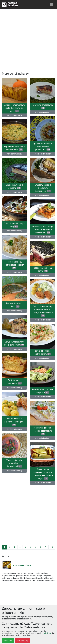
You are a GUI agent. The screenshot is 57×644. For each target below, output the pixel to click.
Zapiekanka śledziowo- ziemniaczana (14, 148)
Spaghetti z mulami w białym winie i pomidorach (43, 146)
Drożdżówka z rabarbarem (14, 382)
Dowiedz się (47, 633)
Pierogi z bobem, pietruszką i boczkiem (14, 265)
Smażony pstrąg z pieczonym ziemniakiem (43, 188)
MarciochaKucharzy (14, 115)
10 (52, 547)
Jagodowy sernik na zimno (43, 269)
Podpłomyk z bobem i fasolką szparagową (43, 431)
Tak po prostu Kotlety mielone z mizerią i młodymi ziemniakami (43, 311)
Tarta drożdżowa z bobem (14, 305)
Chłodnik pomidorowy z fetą (14, 225)
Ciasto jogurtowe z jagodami (14, 186)
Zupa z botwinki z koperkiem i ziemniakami (14, 463)
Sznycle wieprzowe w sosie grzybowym (14, 343)
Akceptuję (8, 641)
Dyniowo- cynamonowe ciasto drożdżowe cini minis (14, 108)
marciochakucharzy (16, 565)
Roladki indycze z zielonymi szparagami (14, 422)
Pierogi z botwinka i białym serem (43, 352)
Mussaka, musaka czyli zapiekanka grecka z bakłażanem (43, 229)
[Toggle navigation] (51, 5)
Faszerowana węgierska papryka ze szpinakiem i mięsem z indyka (43, 474)
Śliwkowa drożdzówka (43, 106)
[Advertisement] (29, 39)
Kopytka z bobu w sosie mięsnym (43, 391)
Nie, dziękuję (22, 641)
